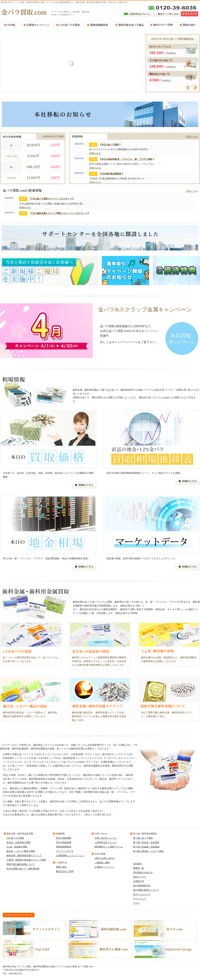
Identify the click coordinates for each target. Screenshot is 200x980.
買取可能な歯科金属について (21, 864)
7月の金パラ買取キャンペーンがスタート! (52, 199)
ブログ (136, 903)
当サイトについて (142, 894)
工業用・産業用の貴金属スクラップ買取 (26, 860)
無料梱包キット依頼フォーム (109, 847)
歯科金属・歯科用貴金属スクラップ (24, 855)
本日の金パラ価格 (110, 145)
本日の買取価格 (64, 838)
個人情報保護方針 (142, 886)
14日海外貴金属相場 (112, 174)
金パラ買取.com (24, 12)
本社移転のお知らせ (143, 872)
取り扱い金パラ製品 (143, 838)
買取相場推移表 (98, 25)
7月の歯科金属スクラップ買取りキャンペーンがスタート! (60, 213)
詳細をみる (95, 153)
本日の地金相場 (64, 842)
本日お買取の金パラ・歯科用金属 (23, 869)
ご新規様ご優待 (102, 863)
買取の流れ (188, 25)
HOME (10, 25)
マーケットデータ (65, 851)
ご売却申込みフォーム (105, 842)
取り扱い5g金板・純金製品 (146, 847)
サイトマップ (140, 899)
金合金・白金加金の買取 (19, 842)
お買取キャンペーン (36, 25)
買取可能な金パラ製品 (130, 25)
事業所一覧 (139, 868)
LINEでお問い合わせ (105, 858)
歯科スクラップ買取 (161, 25)
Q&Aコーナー (140, 877)
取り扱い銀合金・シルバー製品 (148, 851)
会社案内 (137, 864)
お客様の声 (139, 881)
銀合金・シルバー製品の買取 (21, 851)
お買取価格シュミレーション (70, 855)
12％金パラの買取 (68, 25)
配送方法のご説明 (65, 871)
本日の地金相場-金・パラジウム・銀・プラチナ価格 (127, 159)
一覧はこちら (192, 137)
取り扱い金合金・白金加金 (146, 842)
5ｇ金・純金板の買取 (17, 847)
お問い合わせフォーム (105, 838)
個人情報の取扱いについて (146, 890)
